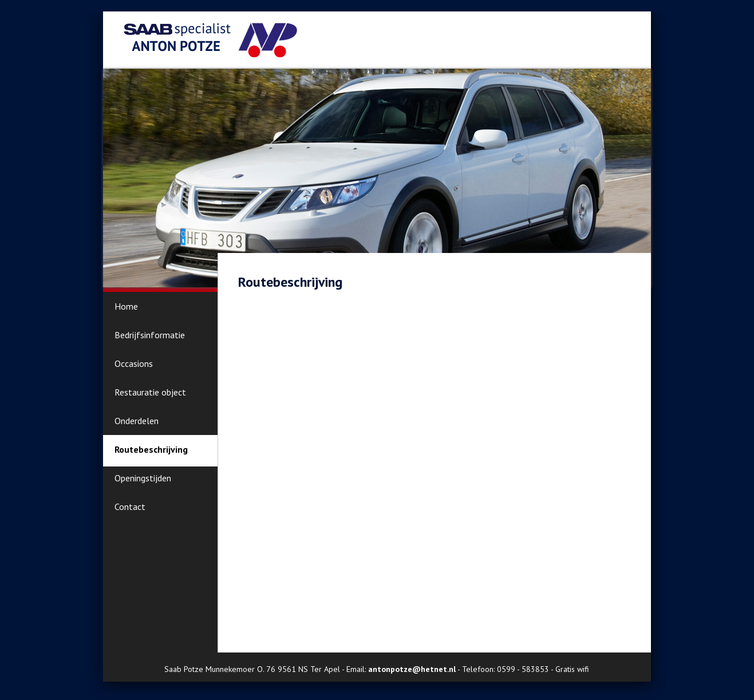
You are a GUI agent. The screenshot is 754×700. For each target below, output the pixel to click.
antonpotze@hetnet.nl (412, 669)
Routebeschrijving (151, 449)
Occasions (134, 363)
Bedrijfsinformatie (150, 335)
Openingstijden (143, 478)
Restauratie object (150, 392)
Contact (130, 507)
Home (126, 306)
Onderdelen (137, 421)
